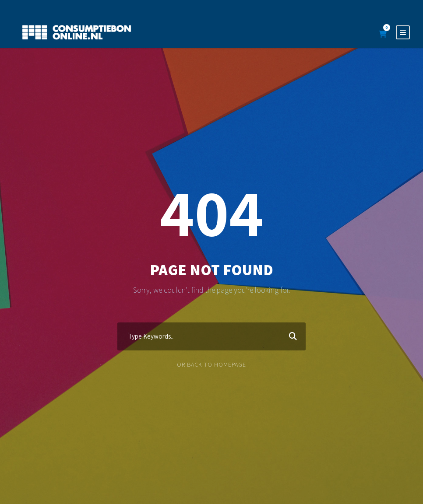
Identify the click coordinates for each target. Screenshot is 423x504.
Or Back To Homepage (211, 364)
